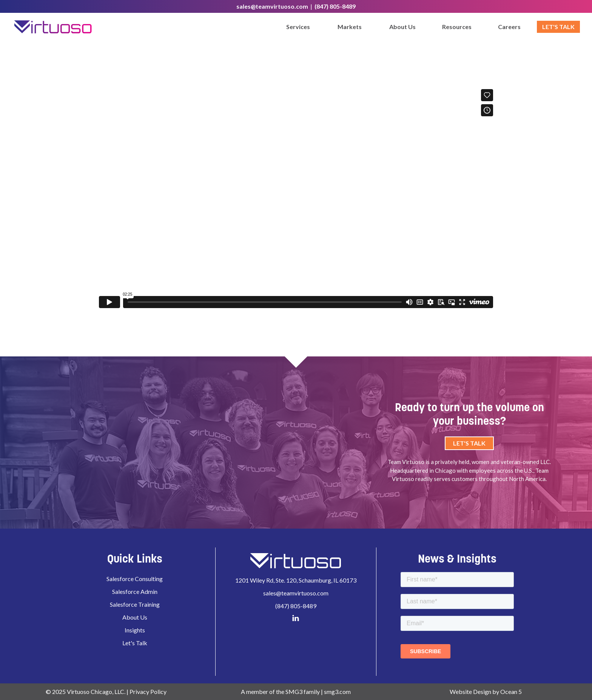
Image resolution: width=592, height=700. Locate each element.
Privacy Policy (148, 692)
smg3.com (337, 692)
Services (298, 27)
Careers (509, 27)
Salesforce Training (135, 604)
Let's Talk (558, 27)
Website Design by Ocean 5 (486, 692)
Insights (135, 630)
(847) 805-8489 (335, 6)
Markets (350, 27)
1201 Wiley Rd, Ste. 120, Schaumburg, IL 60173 (296, 580)
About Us (402, 27)
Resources (457, 27)
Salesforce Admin (135, 591)
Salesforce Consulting (135, 579)
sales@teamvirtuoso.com (272, 6)
